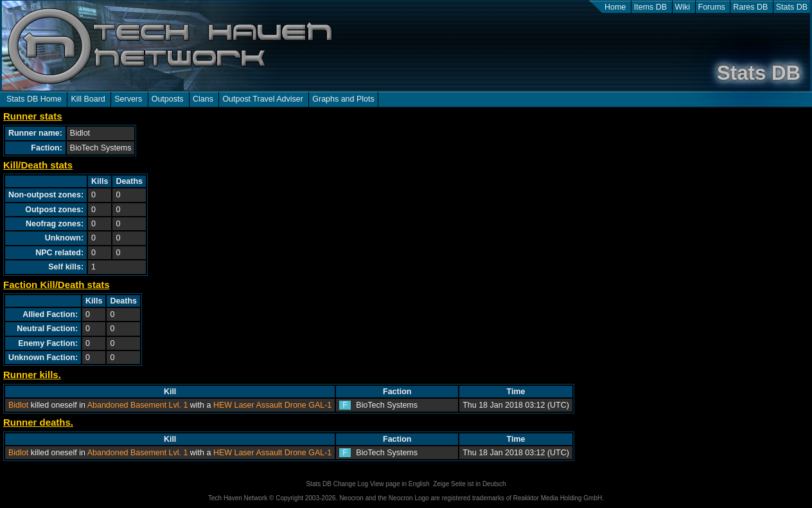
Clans (203, 99)
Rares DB (750, 7)
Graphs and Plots (343, 99)
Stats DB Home (34, 99)
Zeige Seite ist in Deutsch (469, 484)
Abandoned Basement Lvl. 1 (138, 405)
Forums (712, 7)
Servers (128, 99)
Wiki (683, 7)
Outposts (168, 99)
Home (615, 7)
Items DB (650, 7)
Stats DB (792, 7)
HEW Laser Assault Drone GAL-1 (272, 405)
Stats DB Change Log (337, 484)
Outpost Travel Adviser (262, 99)
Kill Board (88, 99)
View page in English (400, 484)
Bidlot (18, 405)
